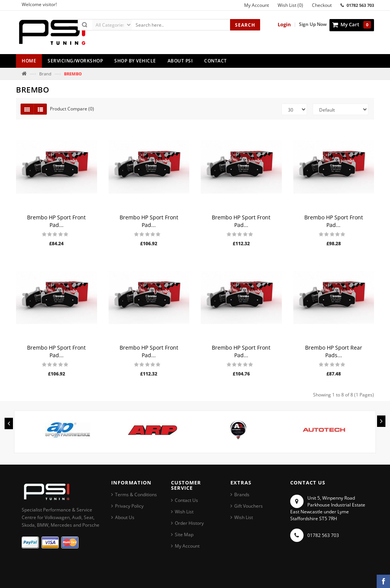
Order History (189, 523)
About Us (125, 517)
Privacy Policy (129, 506)
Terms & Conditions (136, 495)
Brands (242, 495)
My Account (187, 546)
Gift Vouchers (249, 506)
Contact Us (186, 500)
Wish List (184, 512)
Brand (45, 74)
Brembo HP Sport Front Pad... (56, 221)
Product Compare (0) (72, 109)
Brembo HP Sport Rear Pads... (334, 351)
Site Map (184, 534)
